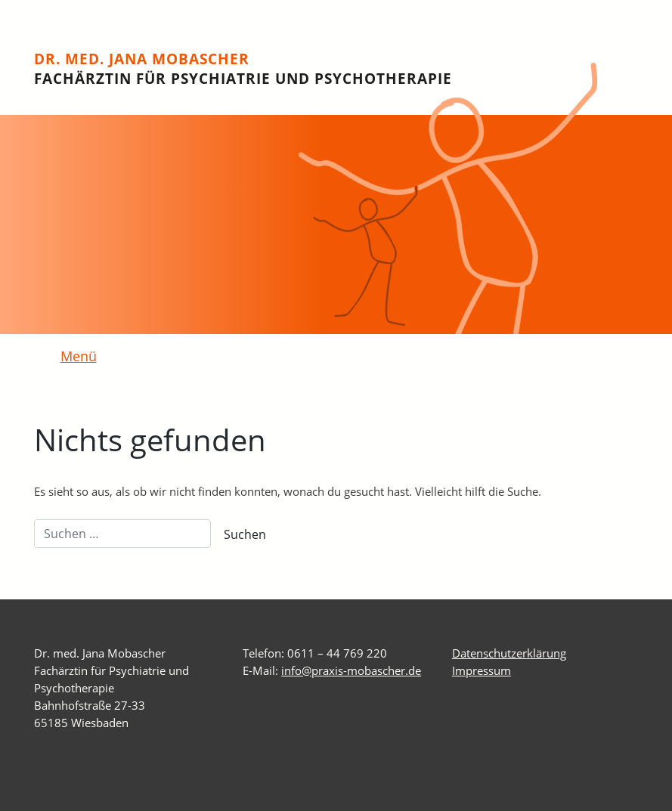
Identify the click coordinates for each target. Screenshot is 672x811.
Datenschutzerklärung (509, 653)
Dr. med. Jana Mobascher (243, 69)
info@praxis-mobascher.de (351, 670)
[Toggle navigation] (70, 358)
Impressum (482, 670)
